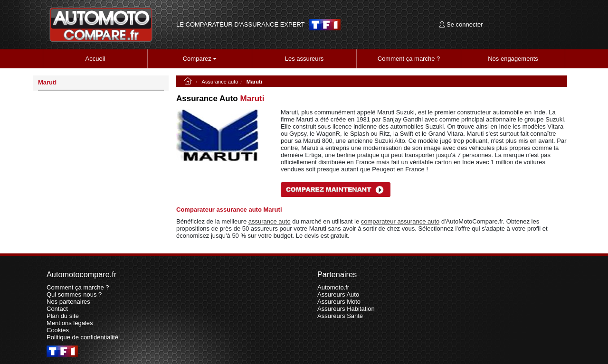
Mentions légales (70, 323)
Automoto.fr (333, 287)
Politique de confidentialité (82, 337)
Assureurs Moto (339, 302)
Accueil (95, 59)
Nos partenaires (68, 302)
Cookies (58, 330)
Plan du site (63, 316)
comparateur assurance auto (400, 221)
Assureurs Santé (340, 316)
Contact (57, 309)
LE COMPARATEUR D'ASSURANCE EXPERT (240, 25)
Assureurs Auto (338, 294)
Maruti (47, 82)
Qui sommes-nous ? (74, 294)
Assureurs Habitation (346, 309)
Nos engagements (513, 59)
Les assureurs (304, 59)
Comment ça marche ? (409, 59)
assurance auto (270, 221)
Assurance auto (220, 82)
